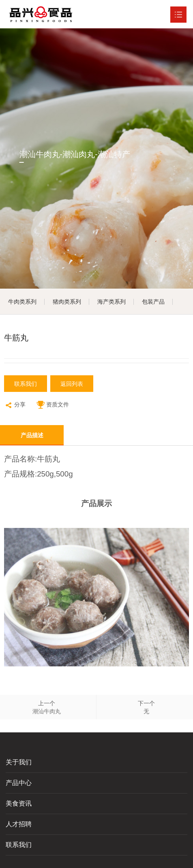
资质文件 (53, 405)
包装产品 (153, 302)
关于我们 (19, 762)
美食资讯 (19, 803)
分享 (15, 405)
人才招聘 (19, 824)
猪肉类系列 (67, 302)
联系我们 (26, 384)
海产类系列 (112, 302)
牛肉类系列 (22, 302)
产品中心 (19, 783)
